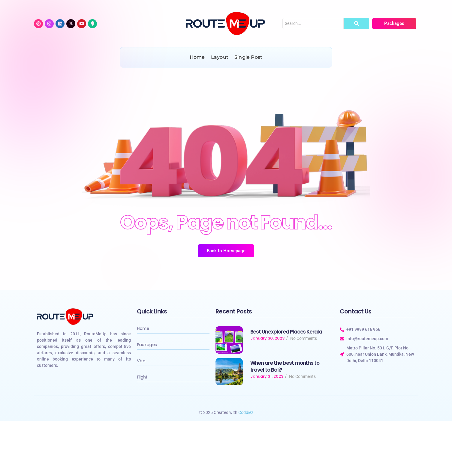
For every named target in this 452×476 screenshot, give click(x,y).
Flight (142, 377)
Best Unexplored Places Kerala (286, 332)
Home (143, 328)
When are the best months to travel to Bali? (285, 367)
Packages (147, 345)
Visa (141, 361)
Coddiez (246, 412)
